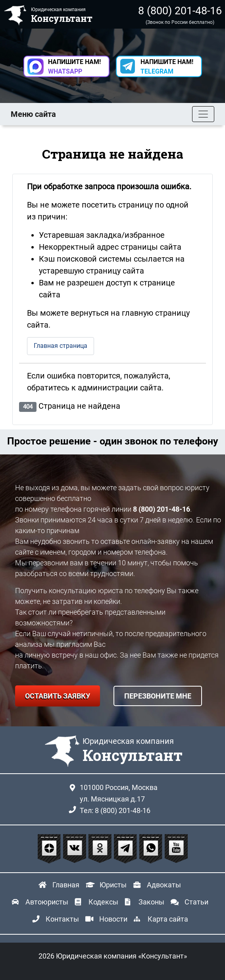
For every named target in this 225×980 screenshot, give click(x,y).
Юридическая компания (133, 751)
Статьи (196, 902)
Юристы (113, 885)
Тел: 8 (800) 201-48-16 (115, 810)
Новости (113, 919)
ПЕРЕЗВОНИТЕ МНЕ (158, 696)
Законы (151, 902)
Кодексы (103, 902)
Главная (66, 885)
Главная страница (61, 346)
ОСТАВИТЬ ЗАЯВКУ (58, 696)
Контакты (62, 919)
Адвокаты (164, 885)
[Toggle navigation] (203, 114)
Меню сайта (33, 114)
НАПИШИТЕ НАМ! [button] (74, 67)
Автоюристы (47, 902)
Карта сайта (168, 919)
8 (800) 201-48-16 (180, 11)
